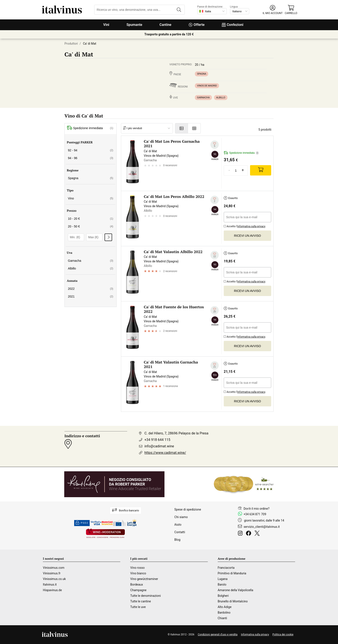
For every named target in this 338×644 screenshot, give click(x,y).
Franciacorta (226, 568)
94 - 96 (91, 158)
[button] (273, 10)
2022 (91, 289)
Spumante (134, 25)
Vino (91, 198)
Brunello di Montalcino (233, 601)
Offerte (197, 25)
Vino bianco (138, 573)
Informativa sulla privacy (251, 226)
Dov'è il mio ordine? (257, 509)
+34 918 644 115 (157, 440)
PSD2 (82, 523)
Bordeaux (137, 584)
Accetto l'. (245, 226)
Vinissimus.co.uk (54, 579)
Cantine (165, 25)
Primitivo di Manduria (232, 573)
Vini (106, 25)
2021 (91, 296)
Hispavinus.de (52, 590)
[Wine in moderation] (105, 534)
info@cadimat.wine (159, 446)
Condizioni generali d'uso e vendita (218, 635)
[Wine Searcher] (244, 484)
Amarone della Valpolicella (236, 590)
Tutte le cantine (141, 601)
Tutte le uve (138, 607)
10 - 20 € (91, 219)
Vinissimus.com (54, 568)
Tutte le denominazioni (145, 596)
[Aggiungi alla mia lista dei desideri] (215, 145)
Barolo (222, 584)
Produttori (71, 44)
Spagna (202, 74)
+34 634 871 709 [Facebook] (255, 514)
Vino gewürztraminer (144, 579)
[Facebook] (249, 534)
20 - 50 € (91, 226)
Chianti (222, 618)
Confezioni (233, 25)
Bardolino (224, 613)
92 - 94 (91, 150)
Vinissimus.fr (52, 573)
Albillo (221, 98)
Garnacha (203, 98)
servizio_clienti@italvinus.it (262, 527)
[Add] (261, 170)
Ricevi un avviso (248, 236)
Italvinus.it (50, 584)
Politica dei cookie (283, 635)
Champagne (138, 590)
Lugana (223, 579)
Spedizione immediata (90, 128)
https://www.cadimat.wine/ (165, 453)
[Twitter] (258, 534)
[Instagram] (241, 534)
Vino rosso (137, 568)
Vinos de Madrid (207, 86)
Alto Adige (225, 607)
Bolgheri (223, 596)
